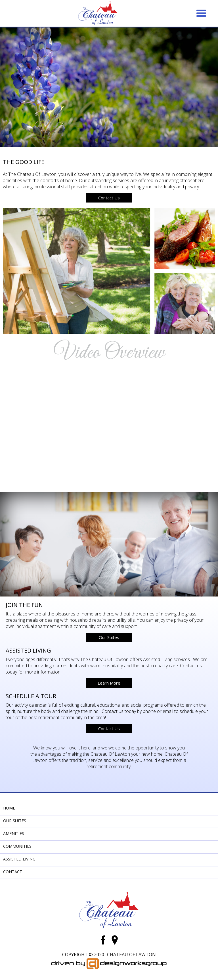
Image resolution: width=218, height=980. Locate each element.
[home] (98, 13)
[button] (201, 13)
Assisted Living (19, 859)
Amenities (14, 833)
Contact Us (109, 198)
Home (9, 808)
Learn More (109, 683)
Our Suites (109, 637)
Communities (17, 846)
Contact (13, 872)
